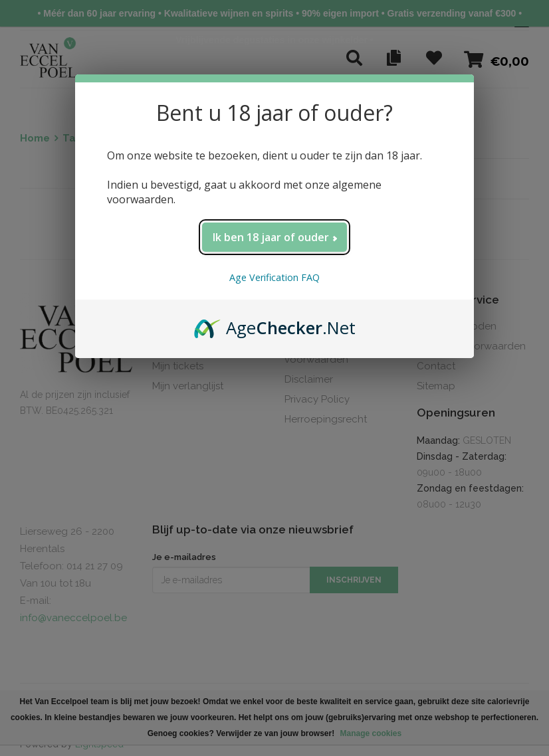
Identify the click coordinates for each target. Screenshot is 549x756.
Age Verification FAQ (274, 277)
